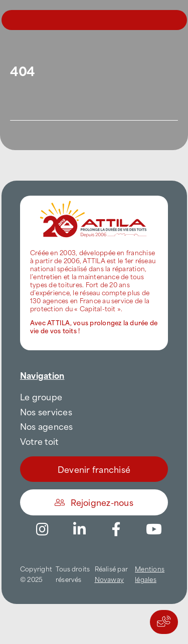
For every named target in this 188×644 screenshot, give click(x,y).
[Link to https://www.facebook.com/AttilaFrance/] (116, 529)
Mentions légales (150, 574)
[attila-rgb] (94, 200)
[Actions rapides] (164, 622)
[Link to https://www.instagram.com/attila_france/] (42, 529)
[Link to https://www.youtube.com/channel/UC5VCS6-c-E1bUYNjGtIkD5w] (154, 529)
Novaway (110, 579)
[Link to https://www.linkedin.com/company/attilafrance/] (79, 529)
